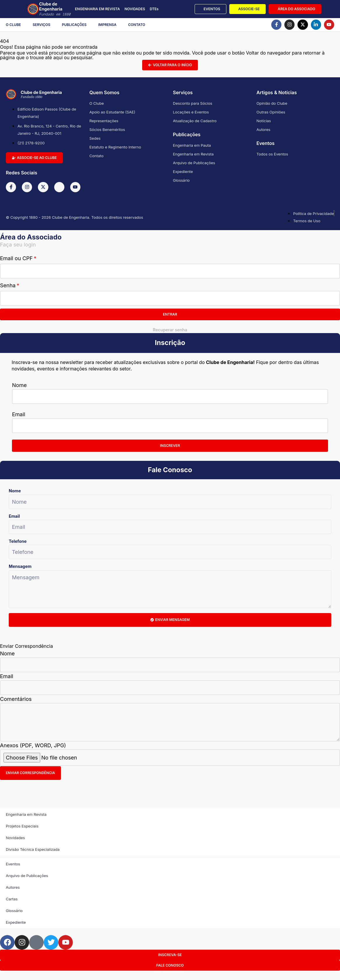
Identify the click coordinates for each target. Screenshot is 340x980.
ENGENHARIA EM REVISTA (97, 9)
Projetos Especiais (22, 826)
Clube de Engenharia (56, 9)
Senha (8, 285)
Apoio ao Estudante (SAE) (112, 112)
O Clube (13, 25)
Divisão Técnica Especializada (33, 849)
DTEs (154, 9)
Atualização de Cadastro (195, 121)
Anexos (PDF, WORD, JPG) (33, 745)
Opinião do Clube (272, 103)
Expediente (183, 171)
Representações (104, 121)
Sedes (95, 138)
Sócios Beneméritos (107, 129)
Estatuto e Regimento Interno (115, 147)
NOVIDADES (135, 9)
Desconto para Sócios (193, 103)
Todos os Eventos (272, 154)
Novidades (15, 838)
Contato (137, 25)
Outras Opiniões (271, 112)
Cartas (12, 899)
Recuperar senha (170, 330)
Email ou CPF (16, 258)
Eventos (13, 864)
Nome (19, 385)
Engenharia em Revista (193, 154)
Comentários (16, 699)
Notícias (264, 121)
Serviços (42, 25)
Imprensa (107, 25)
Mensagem (20, 566)
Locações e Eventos (191, 112)
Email (19, 414)
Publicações (74, 25)
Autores (263, 129)
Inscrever (170, 446)
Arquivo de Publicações (194, 163)
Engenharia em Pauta (192, 145)
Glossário (182, 180)
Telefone (18, 541)
